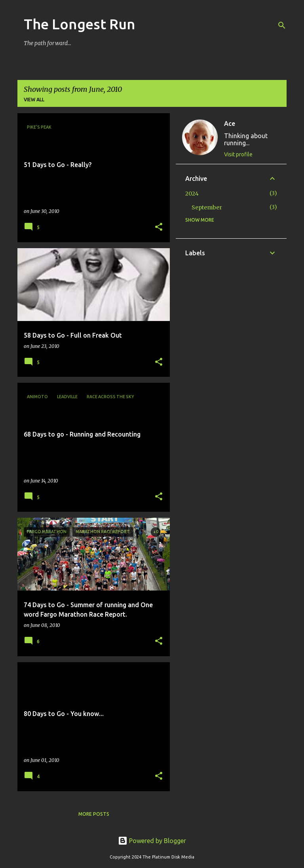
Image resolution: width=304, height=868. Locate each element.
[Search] (282, 25)
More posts (94, 814)
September (207, 207)
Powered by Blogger (152, 841)
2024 (192, 194)
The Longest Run (80, 24)
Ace (230, 123)
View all (34, 100)
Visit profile (238, 154)
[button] (159, 227)
